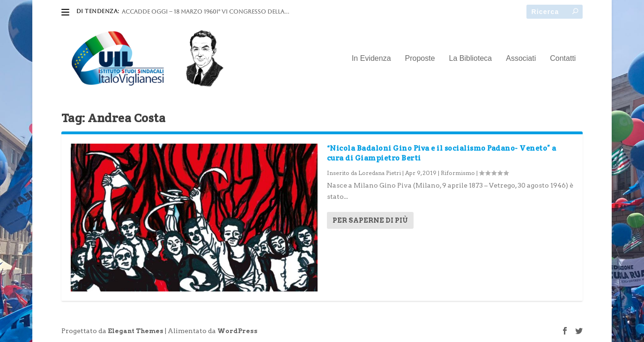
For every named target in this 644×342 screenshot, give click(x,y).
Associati (521, 58)
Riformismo (458, 173)
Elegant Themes (136, 331)
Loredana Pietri (380, 173)
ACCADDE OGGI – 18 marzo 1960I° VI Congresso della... (205, 12)
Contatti (563, 58)
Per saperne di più (370, 220)
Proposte (420, 58)
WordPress (237, 331)
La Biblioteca (471, 58)
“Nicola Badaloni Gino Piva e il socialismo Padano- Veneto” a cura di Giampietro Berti (442, 153)
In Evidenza (371, 58)
